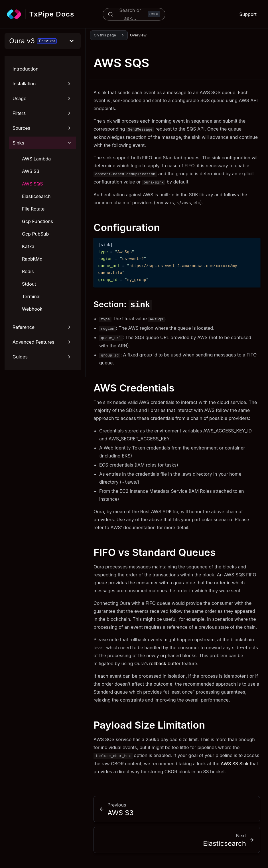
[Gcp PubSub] (47, 234)
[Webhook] (47, 309)
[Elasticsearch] (47, 196)
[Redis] (47, 271)
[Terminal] (47, 296)
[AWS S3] (47, 171)
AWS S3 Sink (235, 764)
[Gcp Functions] (47, 221)
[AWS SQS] (47, 184)
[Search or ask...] (134, 14)
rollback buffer (165, 663)
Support (248, 14)
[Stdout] (47, 284)
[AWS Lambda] (47, 159)
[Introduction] (43, 69)
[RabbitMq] (47, 259)
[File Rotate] (47, 209)
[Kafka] (47, 246)
